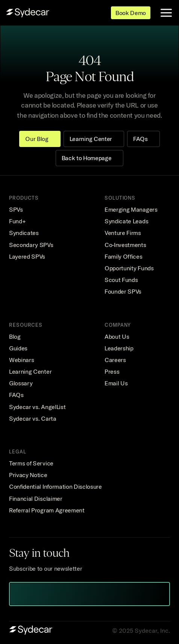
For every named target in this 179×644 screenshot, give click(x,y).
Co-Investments (125, 245)
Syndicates (24, 233)
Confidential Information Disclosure (55, 486)
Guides (18, 348)
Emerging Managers (131, 209)
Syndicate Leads (126, 221)
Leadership (119, 348)
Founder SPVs (123, 291)
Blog (15, 336)
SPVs (16, 209)
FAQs (16, 395)
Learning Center (30, 371)
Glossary (21, 383)
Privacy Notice (28, 475)
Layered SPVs (27, 256)
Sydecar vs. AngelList (37, 407)
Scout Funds (121, 280)
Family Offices (124, 256)
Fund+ (17, 221)
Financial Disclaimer (36, 499)
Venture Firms (123, 233)
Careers (115, 360)
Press (112, 371)
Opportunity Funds (129, 268)
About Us (117, 336)
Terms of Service (31, 463)
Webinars (21, 360)
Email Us (116, 383)
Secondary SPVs (31, 245)
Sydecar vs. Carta (33, 418)
